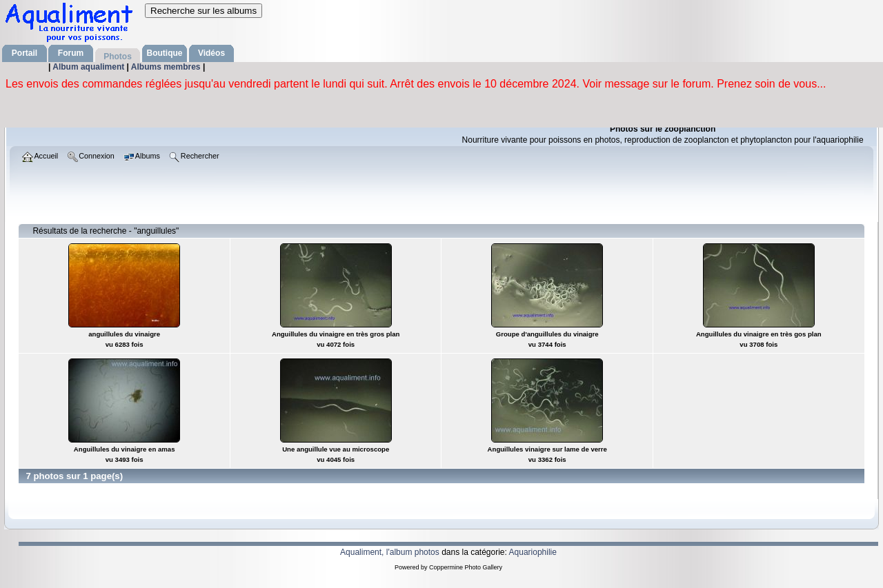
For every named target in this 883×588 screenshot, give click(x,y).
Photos (118, 57)
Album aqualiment (89, 67)
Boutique (165, 53)
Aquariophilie (533, 552)
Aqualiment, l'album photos (390, 552)
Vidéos (211, 53)
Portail (24, 53)
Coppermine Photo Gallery (466, 567)
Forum (71, 53)
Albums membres (167, 67)
